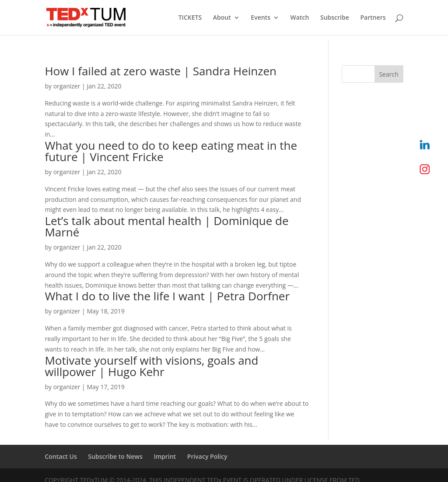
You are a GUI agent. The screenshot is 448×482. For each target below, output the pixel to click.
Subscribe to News (115, 456)
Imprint (165, 456)
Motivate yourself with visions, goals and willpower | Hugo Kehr (151, 366)
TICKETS (190, 18)
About (222, 18)
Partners (373, 18)
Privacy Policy (207, 456)
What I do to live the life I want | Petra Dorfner (167, 296)
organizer (67, 86)
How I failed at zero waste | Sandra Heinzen (161, 71)
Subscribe (335, 18)
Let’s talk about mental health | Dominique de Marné (166, 226)
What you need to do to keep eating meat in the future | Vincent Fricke (171, 151)
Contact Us (61, 456)
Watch (300, 18)
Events (261, 18)
